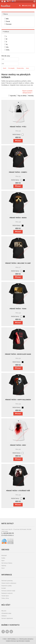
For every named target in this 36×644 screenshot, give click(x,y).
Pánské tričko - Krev (18, 445)
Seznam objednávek (7, 618)
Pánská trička (20, 68)
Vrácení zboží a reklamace (9, 583)
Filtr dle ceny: (6, 56)
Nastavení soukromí (7, 593)
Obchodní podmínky (7, 581)
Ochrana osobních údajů (8, 591)
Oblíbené (4, 616)
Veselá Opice (5, 596)
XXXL (7, 50)
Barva (5, 14)
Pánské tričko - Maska (18, 218)
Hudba (3, 558)
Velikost (6, 32)
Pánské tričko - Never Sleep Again (18, 354)
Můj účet (4, 611)
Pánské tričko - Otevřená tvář (18, 491)
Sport (3, 561)
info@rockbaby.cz (8, 535)
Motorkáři (4, 555)
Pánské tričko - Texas (18, 309)
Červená (8, 24)
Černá (7, 21)
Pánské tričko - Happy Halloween (18, 400)
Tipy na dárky (21, 96)
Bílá (6, 19)
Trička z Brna (5, 598)
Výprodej (12, 96)
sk (15, 1)
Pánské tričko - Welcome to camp (18, 263)
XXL (7, 47)
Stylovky (4, 566)
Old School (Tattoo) (7, 563)
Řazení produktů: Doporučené (28, 92)
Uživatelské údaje (6, 613)
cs (10, 1)
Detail (18, 141)
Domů (5, 68)
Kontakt (4, 588)
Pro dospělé (11, 68)
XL (6, 44)
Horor (27, 68)
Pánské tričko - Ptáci (18, 127)
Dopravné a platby (7, 586)
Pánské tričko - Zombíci (18, 172)
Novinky (30, 96)
